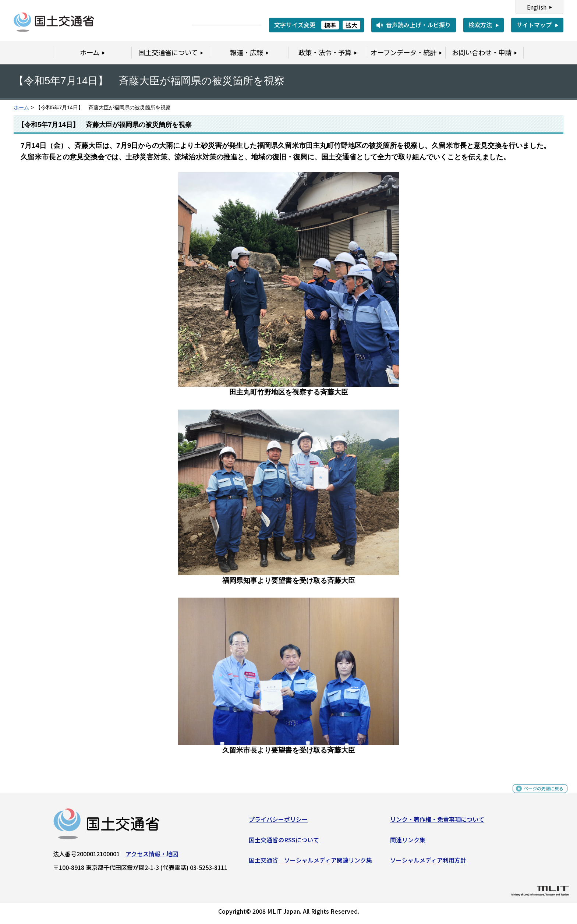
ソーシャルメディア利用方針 (428, 863)
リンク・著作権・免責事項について (437, 822)
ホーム (21, 108)
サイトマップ (534, 25)
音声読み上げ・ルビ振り (418, 25)
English (537, 7)
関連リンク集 (408, 842)
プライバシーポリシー (278, 822)
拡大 (351, 25)
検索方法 (480, 25)
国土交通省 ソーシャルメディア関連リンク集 (310, 863)
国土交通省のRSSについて (284, 842)
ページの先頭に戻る (537, 795)
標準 (330, 25)
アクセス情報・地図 (152, 857)
